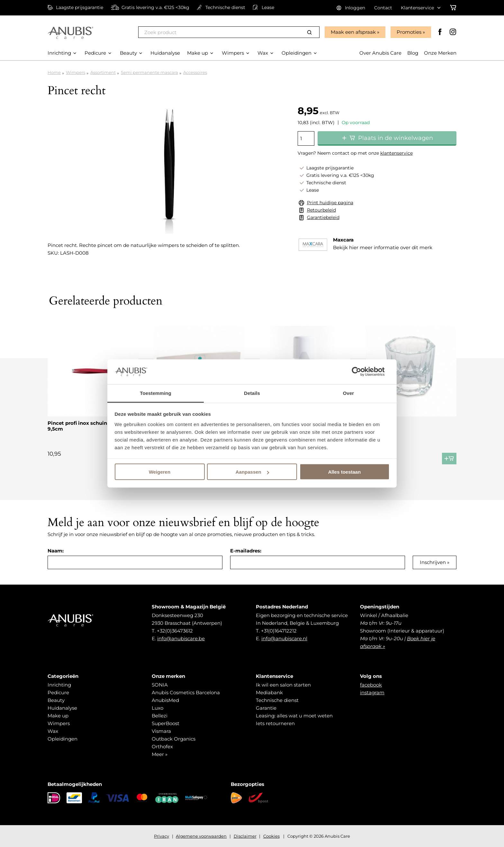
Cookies (271, 836)
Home (54, 72)
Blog (413, 53)
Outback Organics (174, 739)
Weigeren (160, 472)
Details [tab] (252, 393)
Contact (383, 8)
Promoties (409, 32)
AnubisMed (165, 700)
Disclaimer (245, 836)
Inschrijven (433, 562)
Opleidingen (63, 739)
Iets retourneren (275, 723)
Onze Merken (440, 53)
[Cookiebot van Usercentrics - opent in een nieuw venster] (361, 372)
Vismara (161, 731)
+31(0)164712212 (279, 631)
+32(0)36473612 (175, 631)
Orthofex (162, 747)
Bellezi (160, 716)
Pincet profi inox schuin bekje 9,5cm (85, 426)
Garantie (266, 708)
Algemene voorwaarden (201, 836)
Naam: (56, 551)
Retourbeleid (321, 210)
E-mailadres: (246, 551)
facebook (371, 685)
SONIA (160, 685)
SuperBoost (166, 723)
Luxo (157, 708)
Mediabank (269, 692)
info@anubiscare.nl (284, 638)
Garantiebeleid (323, 217)
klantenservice (396, 153)
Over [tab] (349, 393)
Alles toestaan (345, 472)
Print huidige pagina (330, 203)
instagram (372, 692)
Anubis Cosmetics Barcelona (186, 692)
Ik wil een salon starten (283, 685)
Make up (58, 716)
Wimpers (76, 72)
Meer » (160, 754)
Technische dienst (277, 700)
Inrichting (59, 685)
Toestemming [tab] (156, 393)
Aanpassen (252, 472)
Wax (53, 731)
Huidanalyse (62, 708)
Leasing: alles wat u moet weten (294, 716)
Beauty (56, 700)
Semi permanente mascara (149, 72)
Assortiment (103, 72)
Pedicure (58, 692)
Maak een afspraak (353, 32)
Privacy (162, 836)
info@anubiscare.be (181, 638)
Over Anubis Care (380, 53)
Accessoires (195, 72)
